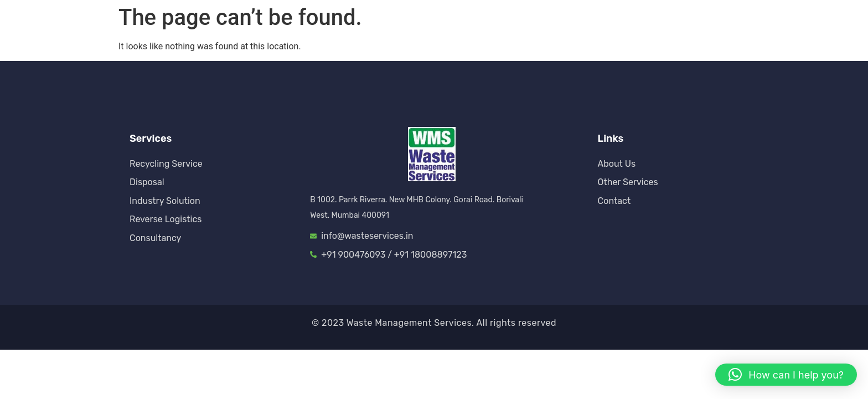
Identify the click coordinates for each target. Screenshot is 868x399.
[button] (786, 375)
